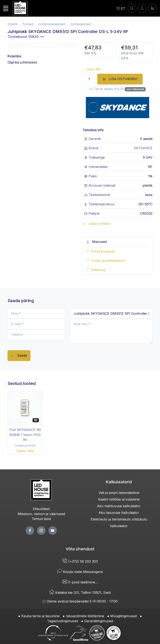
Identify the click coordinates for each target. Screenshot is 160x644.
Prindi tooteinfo (103, 251)
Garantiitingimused (99, 621)
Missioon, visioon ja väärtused (41, 514)
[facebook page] (30, 531)
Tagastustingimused (62, 621)
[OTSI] (132, 8)
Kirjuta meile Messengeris (80, 572)
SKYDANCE (143, 148)
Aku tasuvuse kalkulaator (119, 513)
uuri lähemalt (135, 89)
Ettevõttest (41, 509)
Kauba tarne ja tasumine (40, 616)
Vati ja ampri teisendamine (119, 493)
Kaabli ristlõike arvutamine (119, 499)
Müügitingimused (123, 616)
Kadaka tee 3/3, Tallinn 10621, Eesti (80, 593)
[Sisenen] (142, 8)
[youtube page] (53, 531)
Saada (19, 356)
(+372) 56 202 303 (80, 561)
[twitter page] (41, 531)
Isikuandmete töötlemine (85, 616)
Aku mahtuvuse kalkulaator (119, 506)
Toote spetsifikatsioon (108, 261)
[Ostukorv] (152, 8)
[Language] (121, 8)
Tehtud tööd (41, 519)
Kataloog (98, 270)
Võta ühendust (80, 549)
